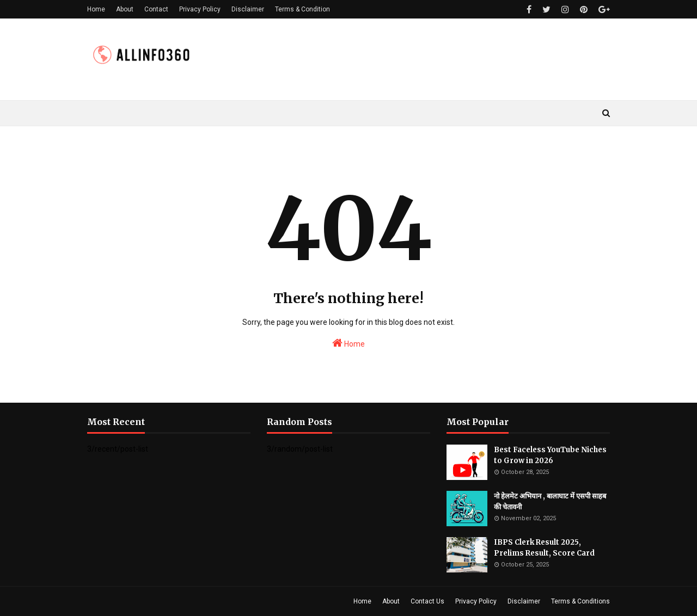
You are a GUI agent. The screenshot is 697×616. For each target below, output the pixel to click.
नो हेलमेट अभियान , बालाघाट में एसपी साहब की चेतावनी (550, 501)
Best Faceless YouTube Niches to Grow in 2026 (550, 455)
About (125, 9)
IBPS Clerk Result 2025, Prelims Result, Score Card (544, 548)
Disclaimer (248, 9)
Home (96, 9)
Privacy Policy (200, 9)
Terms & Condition (302, 9)
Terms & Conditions (580, 601)
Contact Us (427, 601)
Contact (156, 9)
